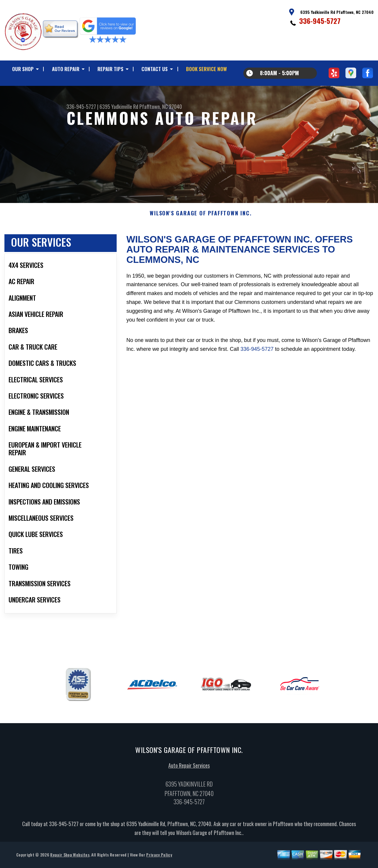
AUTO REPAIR (66, 69)
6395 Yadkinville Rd (119, 107)
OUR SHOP (23, 69)
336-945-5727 (320, 21)
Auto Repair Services (189, 769)
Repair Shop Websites (70, 858)
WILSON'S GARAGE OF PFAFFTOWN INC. (201, 217)
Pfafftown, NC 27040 (161, 107)
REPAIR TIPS (110, 69)
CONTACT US (155, 69)
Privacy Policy (159, 858)
